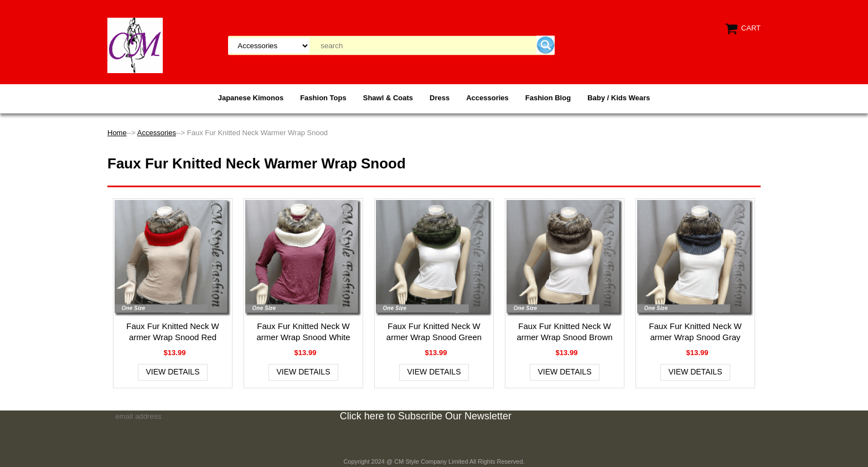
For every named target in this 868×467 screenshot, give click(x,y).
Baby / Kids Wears (619, 98)
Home (117, 133)
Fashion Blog (548, 98)
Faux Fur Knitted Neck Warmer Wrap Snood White (304, 332)
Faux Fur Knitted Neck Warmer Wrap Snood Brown (564, 332)
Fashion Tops (323, 98)
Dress (440, 98)
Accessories (487, 98)
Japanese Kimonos (251, 98)
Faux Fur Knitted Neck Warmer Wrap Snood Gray (695, 332)
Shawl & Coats (388, 98)
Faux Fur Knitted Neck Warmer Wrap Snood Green (434, 332)
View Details (173, 372)
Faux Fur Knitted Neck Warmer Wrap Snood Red (173, 332)
